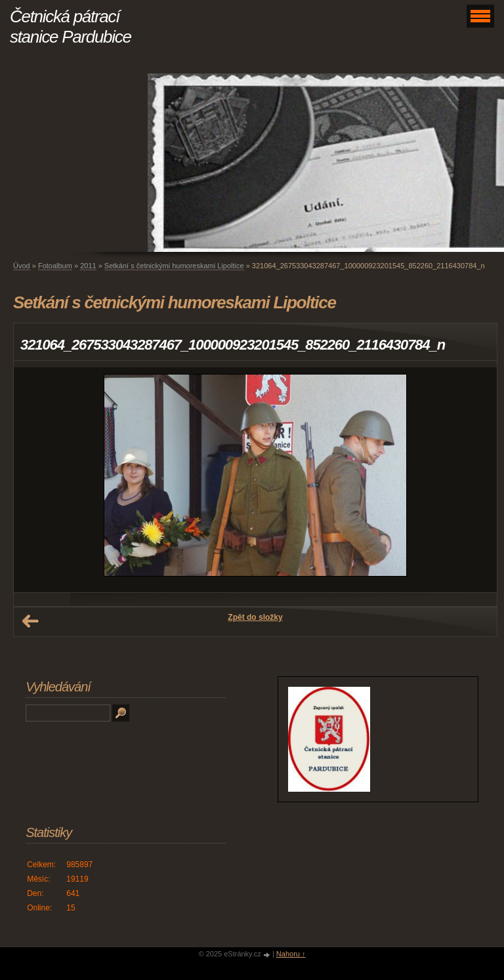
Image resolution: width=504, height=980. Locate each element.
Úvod (22, 266)
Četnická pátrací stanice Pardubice (71, 27)
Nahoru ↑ (291, 954)
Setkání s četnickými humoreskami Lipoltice (174, 266)
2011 (88, 266)
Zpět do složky (255, 617)
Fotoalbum (55, 266)
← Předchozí (30, 621)
